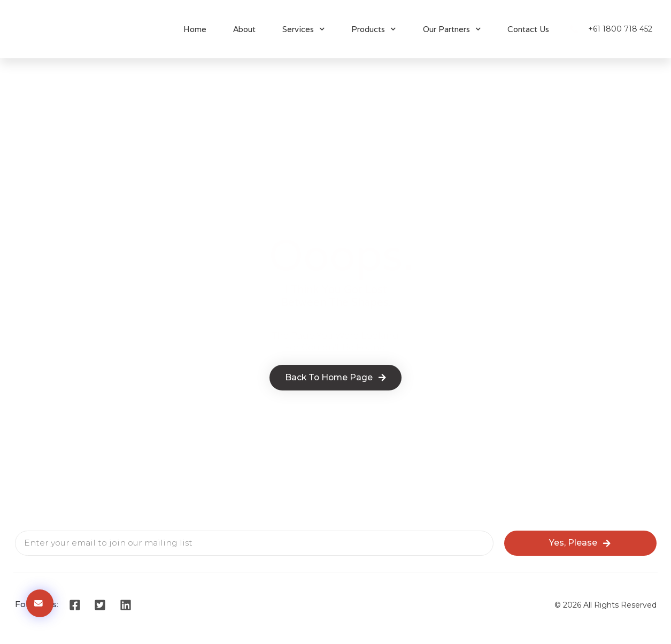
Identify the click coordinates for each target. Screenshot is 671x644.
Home (195, 29)
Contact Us (528, 29)
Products (374, 29)
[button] (40, 603)
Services (304, 29)
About (244, 29)
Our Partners (452, 29)
